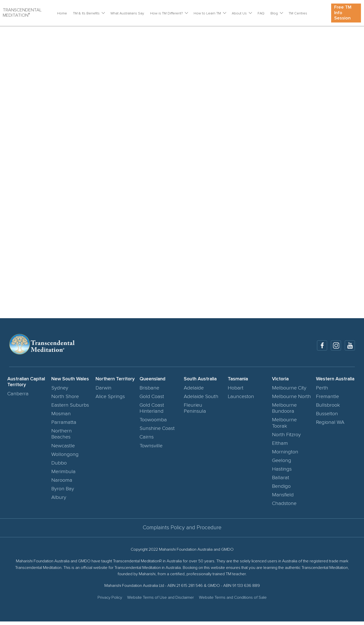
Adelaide (194, 391)
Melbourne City (289, 391)
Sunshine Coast (157, 432)
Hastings (282, 473)
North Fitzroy (286, 438)
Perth (322, 391)
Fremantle (327, 400)
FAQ (261, 13)
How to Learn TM (207, 13)
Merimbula (63, 475)
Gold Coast (152, 400)
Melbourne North (291, 400)
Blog (274, 13)
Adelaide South (201, 400)
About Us (239, 13)
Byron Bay (63, 492)
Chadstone (284, 507)
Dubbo (59, 466)
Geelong (282, 464)
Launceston (241, 400)
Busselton (327, 417)
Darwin (104, 391)
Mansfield (283, 498)
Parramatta (64, 426)
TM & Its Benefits (86, 13)
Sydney (60, 391)
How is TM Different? (166, 13)
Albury (59, 501)
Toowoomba (153, 423)
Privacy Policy (110, 601)
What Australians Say (127, 13)
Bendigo (281, 490)
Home (62, 13)
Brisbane (149, 391)
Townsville (151, 449)
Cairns (147, 441)
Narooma (62, 484)
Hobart (236, 391)
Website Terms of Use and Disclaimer (161, 601)
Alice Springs (110, 400)
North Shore (65, 400)
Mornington (285, 455)
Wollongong (65, 458)
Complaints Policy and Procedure (182, 531)
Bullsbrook (328, 409)
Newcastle (63, 449)
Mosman (61, 417)
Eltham (280, 447)
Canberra (18, 397)
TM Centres (298, 13)
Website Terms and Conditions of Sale (233, 601)
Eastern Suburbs (70, 409)
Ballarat (281, 481)
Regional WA (330, 426)
